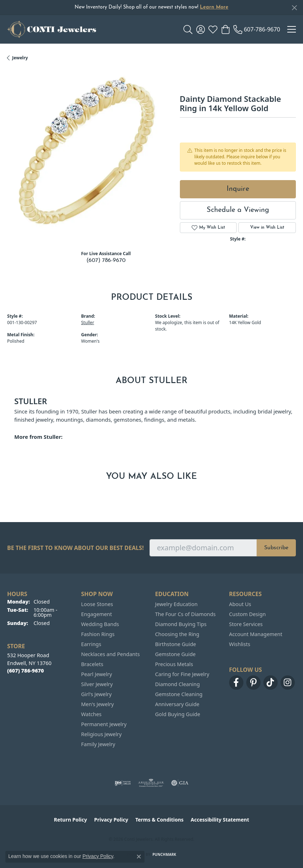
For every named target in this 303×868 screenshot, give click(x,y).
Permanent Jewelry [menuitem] (104, 724)
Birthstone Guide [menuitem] (176, 644)
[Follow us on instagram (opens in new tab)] (288, 683)
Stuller (87, 323)
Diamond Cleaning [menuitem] (178, 684)
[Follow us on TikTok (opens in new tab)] (271, 683)
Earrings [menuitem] (91, 644)
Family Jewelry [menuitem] (98, 744)
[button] (188, 29)
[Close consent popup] (139, 857)
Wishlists (240, 644)
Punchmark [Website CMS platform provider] (164, 854)
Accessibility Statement (220, 820)
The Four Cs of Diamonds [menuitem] (186, 614)
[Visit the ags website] (151, 783)
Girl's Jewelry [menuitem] (96, 694)
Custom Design (248, 614)
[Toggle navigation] (292, 29)
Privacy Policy (111, 820)
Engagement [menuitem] (96, 614)
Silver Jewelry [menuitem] (97, 684)
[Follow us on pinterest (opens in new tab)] (253, 683)
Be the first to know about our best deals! (75, 548)
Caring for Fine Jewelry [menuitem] (182, 674)
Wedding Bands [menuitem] (100, 624)
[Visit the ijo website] (123, 783)
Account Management (256, 634)
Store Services (246, 624)
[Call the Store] (26, 671)
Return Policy (70, 820)
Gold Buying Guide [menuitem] (178, 714)
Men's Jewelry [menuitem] (97, 704)
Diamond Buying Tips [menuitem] (181, 624)
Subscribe (276, 548)
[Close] (294, 8)
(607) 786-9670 (106, 261)
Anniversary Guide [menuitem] (177, 704)
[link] (257, 29)
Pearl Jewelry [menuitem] (96, 674)
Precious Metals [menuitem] (174, 664)
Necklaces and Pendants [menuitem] (110, 654)
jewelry (20, 58)
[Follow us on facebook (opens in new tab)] (236, 683)
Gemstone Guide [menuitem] (176, 654)
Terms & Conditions (159, 820)
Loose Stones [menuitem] (97, 604)
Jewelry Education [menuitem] (176, 604)
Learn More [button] (214, 7)
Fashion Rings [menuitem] (98, 634)
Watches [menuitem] (91, 714)
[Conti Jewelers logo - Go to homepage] (52, 29)
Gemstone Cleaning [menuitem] (179, 694)
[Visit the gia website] (180, 783)
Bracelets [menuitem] (92, 664)
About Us (240, 604)
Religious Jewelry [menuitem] (101, 734)
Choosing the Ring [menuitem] (177, 634)
